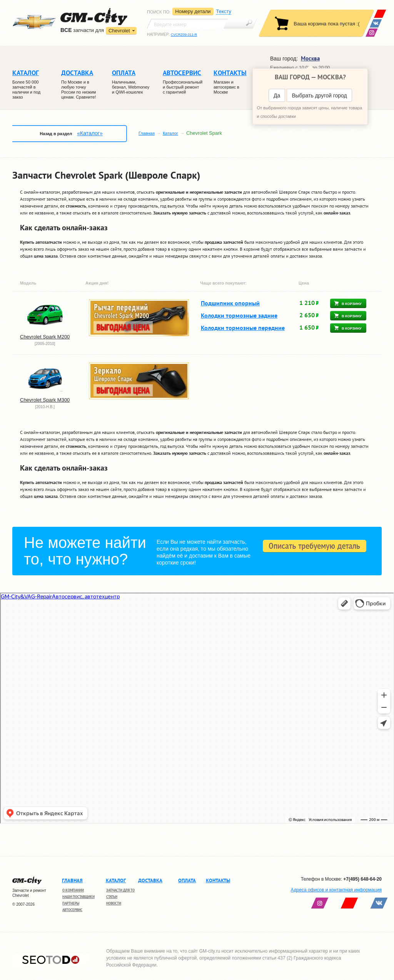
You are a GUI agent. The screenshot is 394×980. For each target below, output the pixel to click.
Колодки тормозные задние (239, 315)
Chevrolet (119, 31)
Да (277, 95)
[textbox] (187, 24)
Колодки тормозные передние (243, 328)
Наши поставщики (78, 897)
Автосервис (72, 910)
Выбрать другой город (319, 95)
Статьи (112, 897)
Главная (147, 133)
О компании (73, 890)
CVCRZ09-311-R (184, 35)
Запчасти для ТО (120, 890)
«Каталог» (90, 133)
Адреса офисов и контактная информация (336, 890)
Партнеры (71, 903)
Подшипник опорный (230, 303)
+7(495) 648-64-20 (362, 879)
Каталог (170, 133)
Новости (114, 903)
